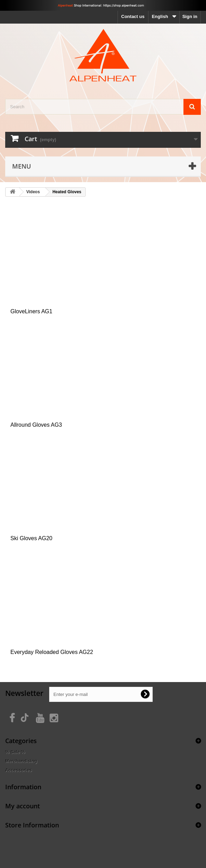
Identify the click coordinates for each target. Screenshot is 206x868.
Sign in (190, 16)
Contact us (133, 16)
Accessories (19, 770)
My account (23, 806)
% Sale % (15, 752)
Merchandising (21, 761)
